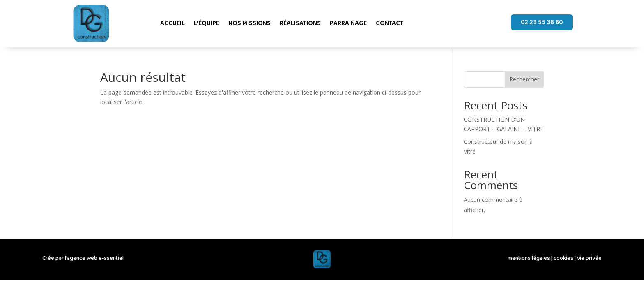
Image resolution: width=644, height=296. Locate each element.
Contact (390, 23)
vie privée (589, 258)
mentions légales (529, 258)
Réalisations (300, 23)
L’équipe (207, 23)
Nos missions (250, 23)
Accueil (172, 23)
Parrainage (348, 23)
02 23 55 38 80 (542, 22)
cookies (563, 258)
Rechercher (524, 79)
